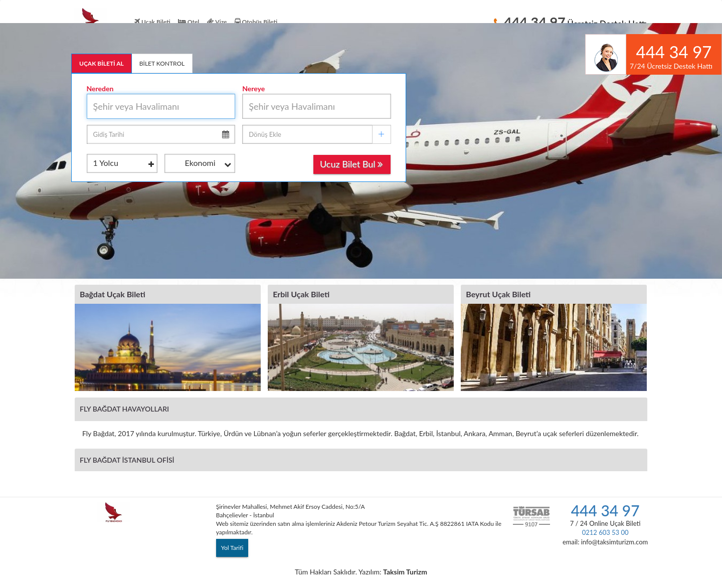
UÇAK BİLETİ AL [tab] (102, 63)
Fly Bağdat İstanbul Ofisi (127, 460)
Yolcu (124, 164)
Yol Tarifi (232, 548)
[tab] (361, 409)
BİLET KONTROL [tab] (162, 63)
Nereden (100, 88)
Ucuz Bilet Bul (351, 164)
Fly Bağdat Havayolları (124, 409)
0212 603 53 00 (605, 532)
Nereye (253, 88)
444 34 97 (605, 510)
